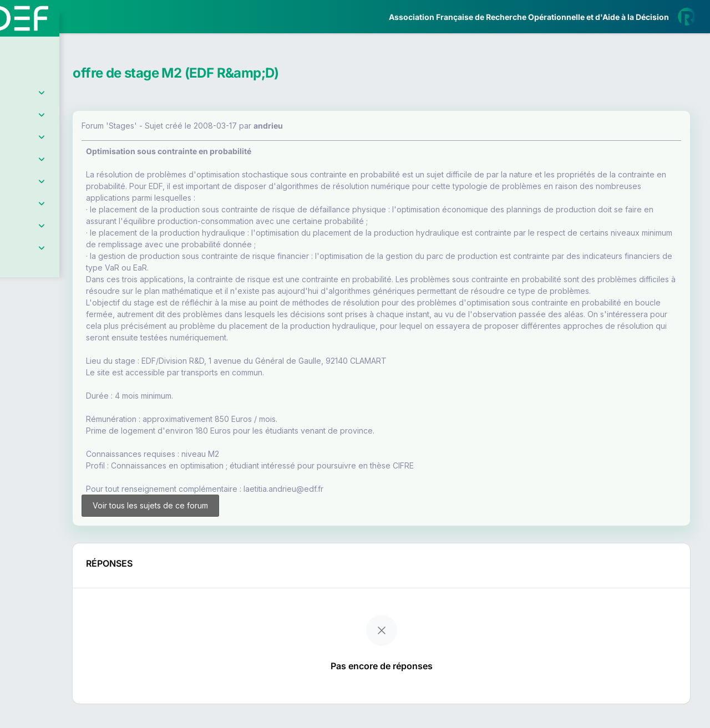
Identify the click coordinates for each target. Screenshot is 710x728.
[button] (16, 329)
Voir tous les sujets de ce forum (229, 522)
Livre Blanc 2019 (56, 410)
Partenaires (45, 255)
